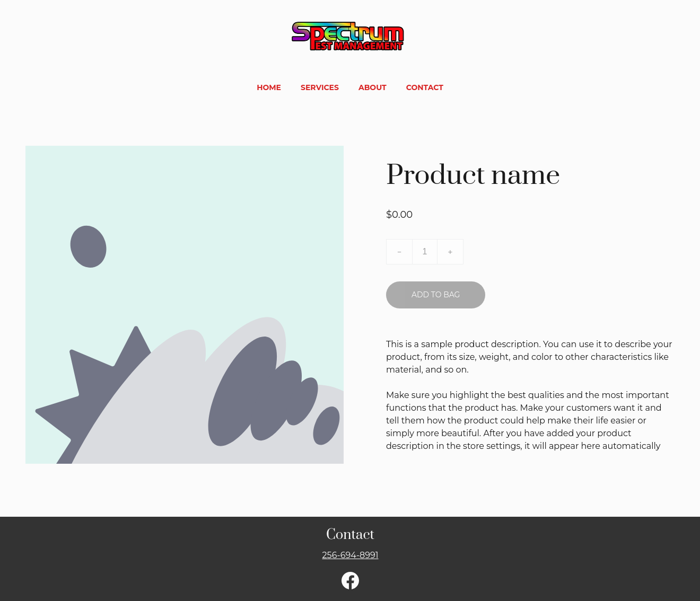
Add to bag (436, 295)
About (373, 87)
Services (320, 87)
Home (269, 87)
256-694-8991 (350, 555)
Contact (425, 87)
